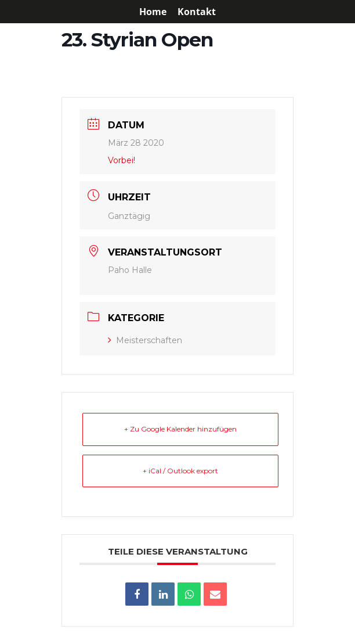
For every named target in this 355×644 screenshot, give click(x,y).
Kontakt (197, 12)
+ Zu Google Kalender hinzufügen (180, 429)
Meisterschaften (145, 340)
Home (153, 12)
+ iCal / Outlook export (180, 471)
